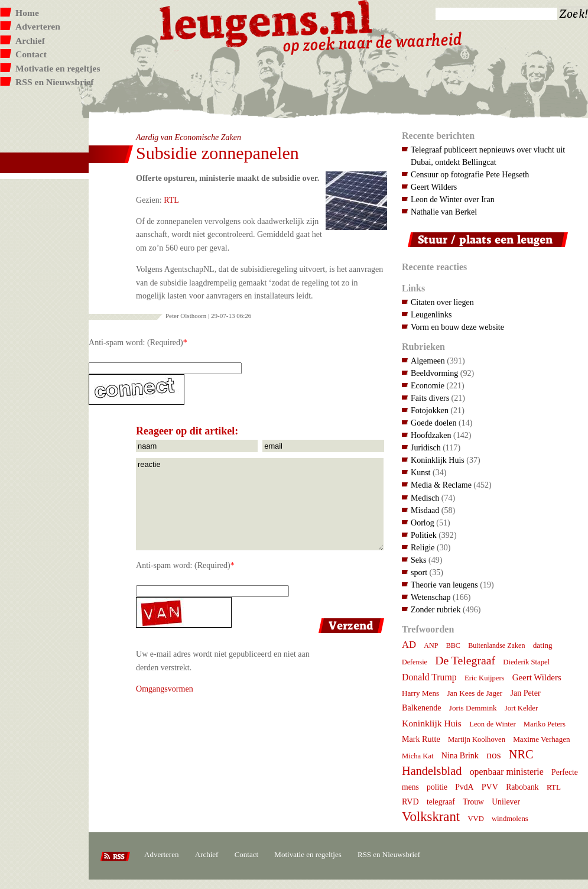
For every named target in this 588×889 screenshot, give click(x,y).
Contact (31, 54)
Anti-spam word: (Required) (136, 342)
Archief (30, 40)
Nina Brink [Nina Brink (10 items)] (460, 755)
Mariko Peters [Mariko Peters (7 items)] (545, 724)
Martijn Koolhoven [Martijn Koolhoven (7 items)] (477, 739)
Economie (428, 385)
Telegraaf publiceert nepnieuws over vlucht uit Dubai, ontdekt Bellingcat (488, 156)
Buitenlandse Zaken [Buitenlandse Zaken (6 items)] (496, 645)
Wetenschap (431, 597)
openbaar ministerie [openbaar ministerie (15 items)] (507, 772)
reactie (260, 504)
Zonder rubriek (436, 609)
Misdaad (425, 510)
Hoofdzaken (431, 435)
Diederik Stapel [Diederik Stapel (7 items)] (526, 662)
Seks (419, 560)
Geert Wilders (434, 187)
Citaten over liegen (442, 302)
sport (419, 572)
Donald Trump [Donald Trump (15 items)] (429, 677)
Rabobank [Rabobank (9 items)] (522, 787)
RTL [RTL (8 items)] (554, 787)
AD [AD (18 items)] (409, 645)
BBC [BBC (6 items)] (453, 645)
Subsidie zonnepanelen (217, 153)
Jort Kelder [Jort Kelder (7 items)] (521, 708)
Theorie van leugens (444, 585)
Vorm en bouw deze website (457, 327)
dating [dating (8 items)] (543, 645)
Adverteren (38, 26)
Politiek (424, 535)
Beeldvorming (434, 373)
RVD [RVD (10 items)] (410, 802)
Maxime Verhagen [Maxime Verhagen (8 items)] (541, 739)
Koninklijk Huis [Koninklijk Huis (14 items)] (432, 723)
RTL (171, 200)
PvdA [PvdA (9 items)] (464, 787)
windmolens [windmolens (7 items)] (510, 819)
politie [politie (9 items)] (437, 787)
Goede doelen (434, 423)
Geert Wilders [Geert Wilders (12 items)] (537, 677)
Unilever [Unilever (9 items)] (506, 802)
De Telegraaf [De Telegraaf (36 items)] (465, 660)
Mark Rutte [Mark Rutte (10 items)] (421, 739)
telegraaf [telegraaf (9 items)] (441, 802)
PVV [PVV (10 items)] (490, 787)
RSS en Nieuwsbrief (55, 82)
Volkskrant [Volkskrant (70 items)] (431, 817)
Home (27, 13)
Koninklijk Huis (438, 460)
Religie (423, 547)
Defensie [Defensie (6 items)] (415, 662)
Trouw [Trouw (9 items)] (473, 802)
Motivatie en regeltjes (58, 68)
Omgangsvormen (165, 689)
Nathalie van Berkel (444, 212)
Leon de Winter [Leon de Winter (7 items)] (492, 724)
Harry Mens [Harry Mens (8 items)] (420, 693)
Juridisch (426, 447)
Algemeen (428, 361)
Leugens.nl (267, 22)
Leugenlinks (431, 314)
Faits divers (430, 398)
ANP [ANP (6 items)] (431, 645)
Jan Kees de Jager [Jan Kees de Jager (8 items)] (475, 693)
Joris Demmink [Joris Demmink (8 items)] (473, 708)
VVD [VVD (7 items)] (475, 819)
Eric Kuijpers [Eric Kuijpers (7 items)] (485, 678)
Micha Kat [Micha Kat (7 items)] (418, 756)
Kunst (421, 472)
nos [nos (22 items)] (493, 755)
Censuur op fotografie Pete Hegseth (470, 174)
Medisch (425, 498)
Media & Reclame (441, 485)
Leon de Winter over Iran (453, 199)
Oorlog (423, 523)
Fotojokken (430, 410)
